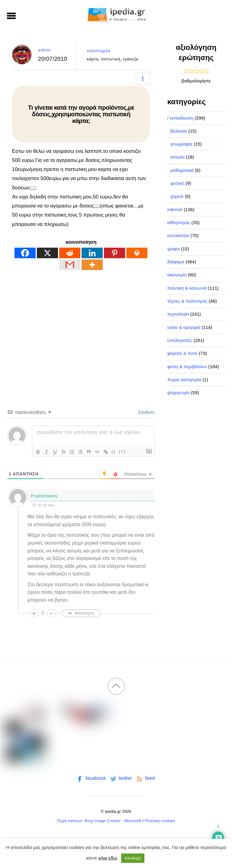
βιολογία (179, 131)
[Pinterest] (114, 253)
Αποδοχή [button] (133, 858)
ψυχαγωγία (179, 392)
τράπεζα (130, 59)
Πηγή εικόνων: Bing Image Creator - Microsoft (99, 821)
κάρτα (92, 59)
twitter (121, 778)
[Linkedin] (92, 253)
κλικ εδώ (108, 858)
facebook (91, 778)
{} (114, 451)
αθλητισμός (179, 222)
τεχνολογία (178, 314)
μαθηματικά (182, 170)
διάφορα (176, 262)
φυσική (177, 183)
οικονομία (98, 50)
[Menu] (11, 16)
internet (175, 209)
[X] (47, 253)
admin (44, 50)
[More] (92, 265)
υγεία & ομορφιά (184, 327)
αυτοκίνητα (178, 235)
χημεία (177, 196)
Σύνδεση (146, 412)
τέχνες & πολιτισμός (187, 301)
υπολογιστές (180, 340)
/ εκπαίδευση (180, 118)
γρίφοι (174, 249)
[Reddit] (70, 253)
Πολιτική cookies (160, 821)
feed (145, 778)
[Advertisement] (81, 329)
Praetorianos (44, 496)
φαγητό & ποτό (182, 353)
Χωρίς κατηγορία (184, 379)
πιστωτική (111, 59)
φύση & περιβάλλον (187, 366)
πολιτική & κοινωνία (187, 288)
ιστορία (178, 157)
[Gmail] (70, 265)
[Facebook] (25, 253)
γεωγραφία (181, 144)
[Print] (137, 253)
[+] (122, 451)
